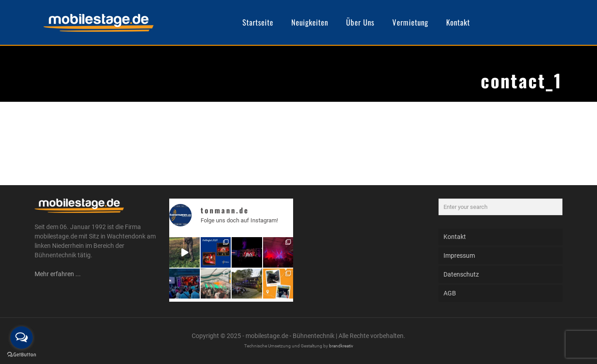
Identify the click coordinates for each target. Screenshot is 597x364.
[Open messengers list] (22, 338)
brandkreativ (341, 346)
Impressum (459, 256)
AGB (450, 293)
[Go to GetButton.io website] (22, 355)
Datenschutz (461, 274)
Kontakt (455, 237)
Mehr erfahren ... (58, 274)
